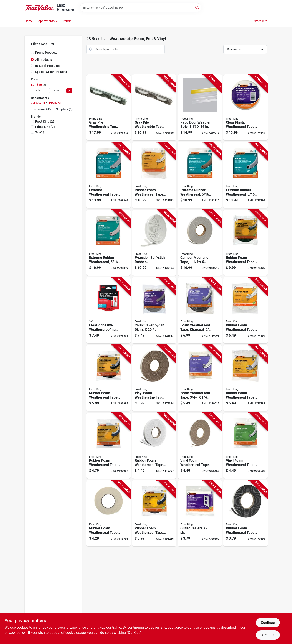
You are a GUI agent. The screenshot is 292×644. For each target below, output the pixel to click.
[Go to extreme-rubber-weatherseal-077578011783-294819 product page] (109, 243)
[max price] (57, 91)
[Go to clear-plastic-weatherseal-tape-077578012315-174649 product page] (245, 108)
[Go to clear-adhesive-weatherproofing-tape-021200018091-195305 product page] (109, 310)
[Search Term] (141, 8)
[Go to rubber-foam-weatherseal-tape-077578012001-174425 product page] (245, 243)
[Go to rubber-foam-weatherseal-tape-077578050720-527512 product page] (154, 175)
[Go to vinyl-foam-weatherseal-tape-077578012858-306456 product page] (200, 446)
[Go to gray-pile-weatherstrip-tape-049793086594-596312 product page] (109, 108)
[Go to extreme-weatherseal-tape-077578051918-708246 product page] (109, 175)
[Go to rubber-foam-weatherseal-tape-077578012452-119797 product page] (154, 446)
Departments (46, 21)
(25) (45, 122)
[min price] (38, 91)
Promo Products (46, 53)
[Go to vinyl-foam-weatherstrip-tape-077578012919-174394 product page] (154, 378)
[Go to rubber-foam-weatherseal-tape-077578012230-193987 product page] (109, 446)
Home (29, 21)
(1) (40, 132)
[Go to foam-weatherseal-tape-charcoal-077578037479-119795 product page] (200, 310)
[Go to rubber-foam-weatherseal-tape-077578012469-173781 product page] (245, 378)
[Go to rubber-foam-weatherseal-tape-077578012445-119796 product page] (109, 513)
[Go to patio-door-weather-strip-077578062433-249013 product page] (200, 108)
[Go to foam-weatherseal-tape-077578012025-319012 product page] (200, 378)
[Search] (197, 7)
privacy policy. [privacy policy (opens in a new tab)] (15, 633)
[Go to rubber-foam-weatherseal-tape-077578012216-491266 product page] (154, 513)
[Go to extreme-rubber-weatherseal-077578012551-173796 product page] (245, 175)
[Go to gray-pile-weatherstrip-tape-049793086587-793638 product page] (154, 108)
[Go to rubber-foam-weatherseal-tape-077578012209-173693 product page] (245, 513)
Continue (268, 623)
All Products (44, 60)
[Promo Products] (32, 52)
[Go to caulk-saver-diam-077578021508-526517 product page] (154, 310)
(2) (45, 127)
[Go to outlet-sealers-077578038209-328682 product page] (200, 513)
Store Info (261, 21)
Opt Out (268, 635)
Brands (66, 21)
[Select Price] (69, 91)
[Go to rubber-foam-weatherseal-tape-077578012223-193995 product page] (109, 378)
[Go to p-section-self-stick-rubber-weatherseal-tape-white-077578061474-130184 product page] (154, 243)
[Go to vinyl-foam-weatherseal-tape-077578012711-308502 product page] (245, 446)
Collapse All (38, 103)
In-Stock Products (47, 66)
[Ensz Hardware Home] (39, 7)
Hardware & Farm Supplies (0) (52, 109)
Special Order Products (51, 72)
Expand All (55, 103)
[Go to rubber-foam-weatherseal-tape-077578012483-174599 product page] (245, 310)
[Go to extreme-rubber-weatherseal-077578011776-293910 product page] (200, 175)
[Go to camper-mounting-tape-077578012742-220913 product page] (200, 243)
